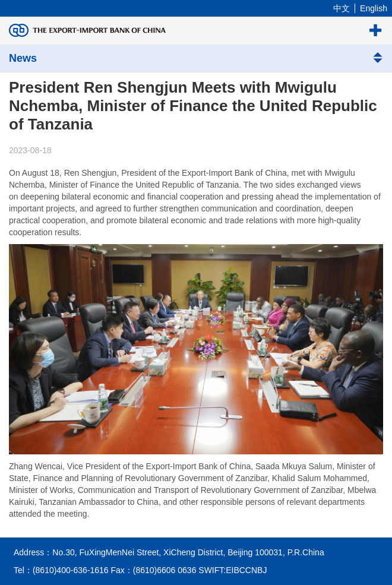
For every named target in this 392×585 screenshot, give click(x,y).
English (374, 8)
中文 (342, 8)
